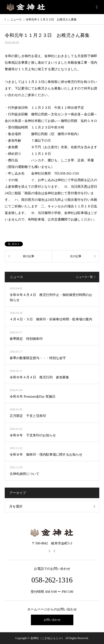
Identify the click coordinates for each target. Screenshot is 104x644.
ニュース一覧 (84, 277)
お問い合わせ (52, 620)
